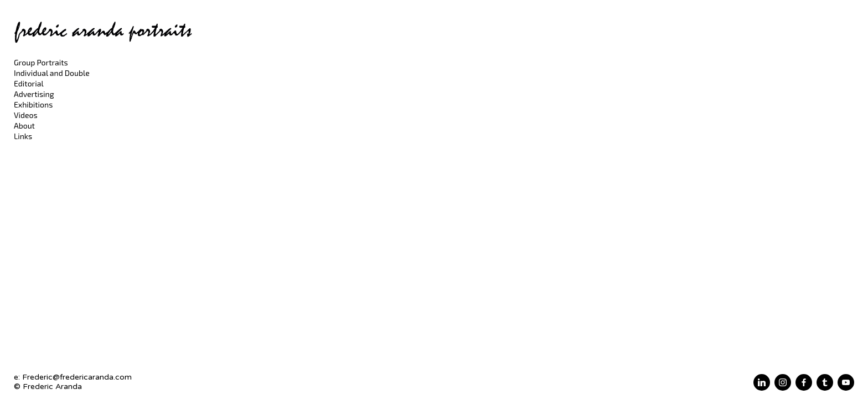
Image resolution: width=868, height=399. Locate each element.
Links (23, 136)
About (24, 126)
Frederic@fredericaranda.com (77, 377)
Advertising (34, 94)
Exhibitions (33, 104)
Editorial (29, 83)
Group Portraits (41, 62)
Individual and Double (52, 73)
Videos (26, 115)
